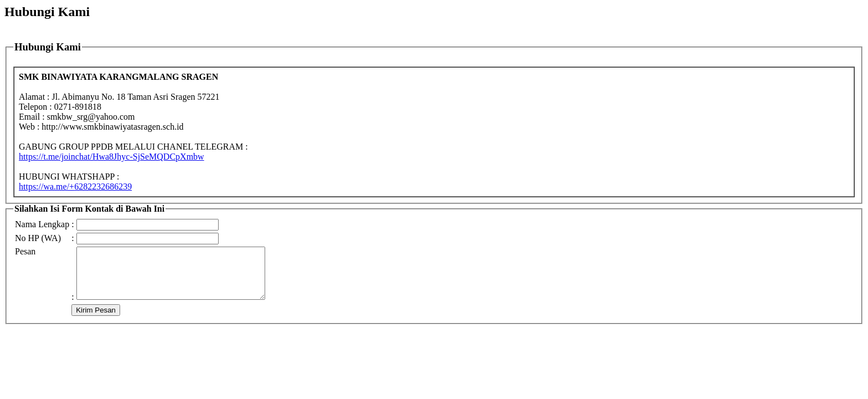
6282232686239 (75, 186)
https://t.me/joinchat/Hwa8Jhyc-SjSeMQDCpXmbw (112, 157)
